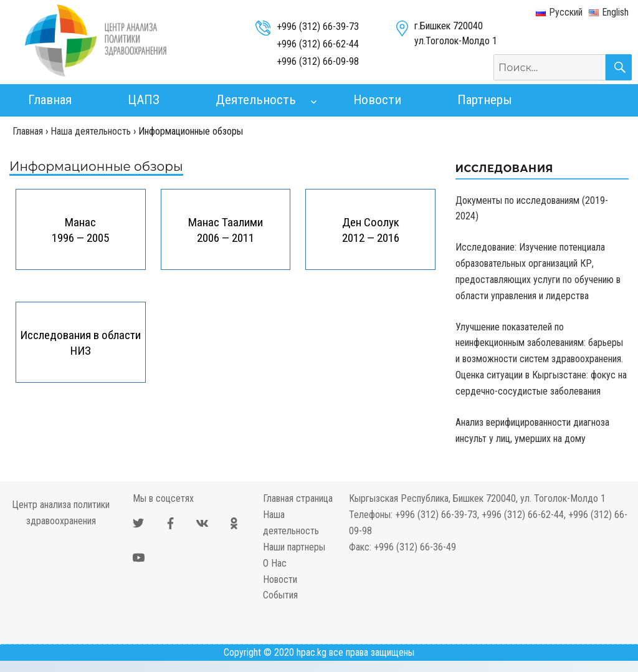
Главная (50, 100)
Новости (377, 100)
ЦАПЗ (144, 100)
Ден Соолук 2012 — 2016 (371, 230)
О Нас (275, 563)
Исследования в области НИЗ (80, 343)
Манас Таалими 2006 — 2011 (226, 230)
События (280, 595)
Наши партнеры (294, 547)
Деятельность (256, 100)
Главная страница (298, 498)
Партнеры (485, 100)
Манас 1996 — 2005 (80, 230)
